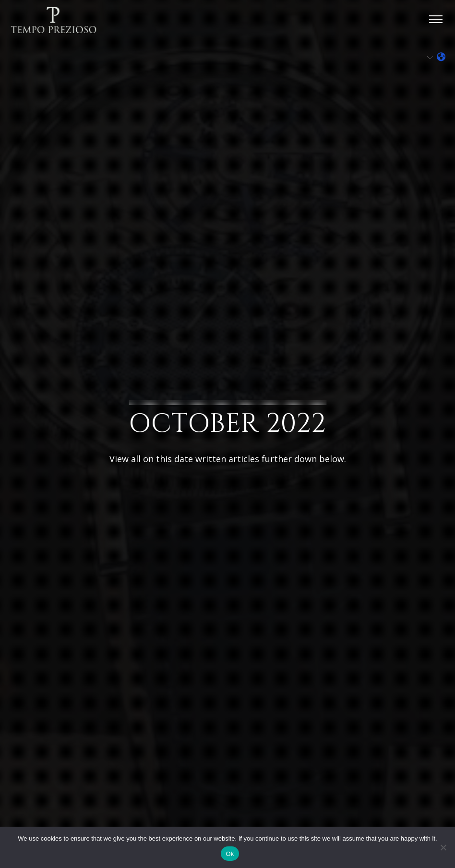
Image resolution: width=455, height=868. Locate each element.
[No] (443, 847)
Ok (230, 854)
